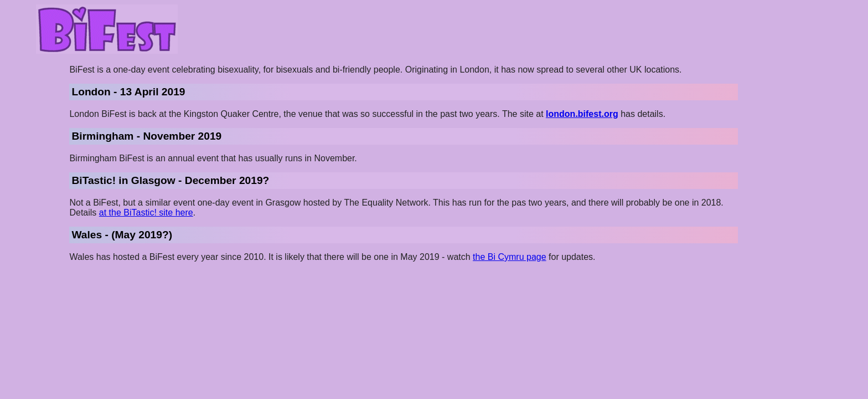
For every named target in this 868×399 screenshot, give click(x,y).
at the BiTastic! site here (146, 213)
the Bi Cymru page (510, 257)
